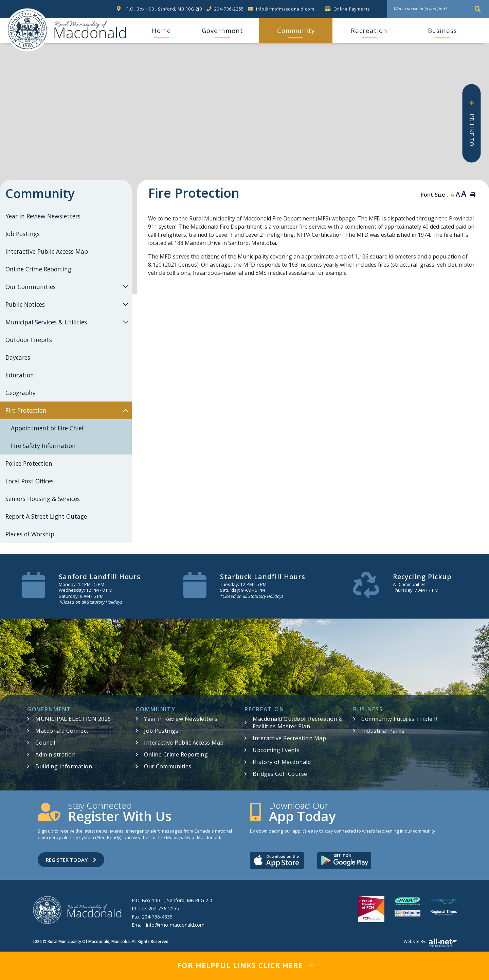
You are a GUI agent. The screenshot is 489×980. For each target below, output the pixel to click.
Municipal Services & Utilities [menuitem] (46, 322)
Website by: (430, 943)
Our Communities (168, 766)
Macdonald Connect (62, 731)
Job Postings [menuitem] (23, 234)
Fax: (152, 917)
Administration (55, 754)
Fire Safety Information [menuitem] (43, 446)
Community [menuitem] (296, 30)
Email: (168, 925)
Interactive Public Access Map (184, 743)
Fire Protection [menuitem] (26, 410)
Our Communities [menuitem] (31, 287)
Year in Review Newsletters (181, 719)
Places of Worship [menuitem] (30, 534)
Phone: (156, 908)
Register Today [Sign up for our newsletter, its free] (71, 860)
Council (45, 743)
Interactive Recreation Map (289, 738)
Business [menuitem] (442, 30)
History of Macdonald (282, 762)
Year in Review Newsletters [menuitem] (43, 216)
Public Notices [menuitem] (25, 304)
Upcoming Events (276, 750)
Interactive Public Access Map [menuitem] (47, 251)
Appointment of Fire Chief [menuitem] (47, 428)
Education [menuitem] (20, 375)
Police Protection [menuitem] (29, 463)
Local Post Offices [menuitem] (30, 481)
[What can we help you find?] (438, 9)
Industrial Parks (383, 731)
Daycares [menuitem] (18, 357)
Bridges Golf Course (280, 774)
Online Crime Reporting (176, 754)
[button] (125, 287)
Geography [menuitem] (21, 393)
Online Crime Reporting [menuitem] (38, 269)
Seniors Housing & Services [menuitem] (43, 499)
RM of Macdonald (28, 30)
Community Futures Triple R (399, 719)
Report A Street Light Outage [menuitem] (46, 516)
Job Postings (161, 731)
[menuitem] (161, 31)
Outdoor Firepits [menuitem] (29, 340)
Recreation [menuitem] (369, 30)
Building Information (64, 766)
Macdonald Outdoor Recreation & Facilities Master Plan (298, 723)
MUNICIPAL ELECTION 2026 (73, 719)
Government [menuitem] (222, 30)
